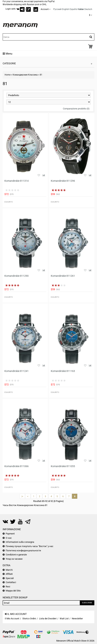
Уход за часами (14, 559)
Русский (57, 9)
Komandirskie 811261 (63, 276)
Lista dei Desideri (48, 619)
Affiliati (9, 574)
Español (74, 9)
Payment (10, 534)
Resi (8, 587)
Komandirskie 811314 (17, 181)
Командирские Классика (25, 75)
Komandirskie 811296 (63, 181)
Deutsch (88, 9)
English (66, 9)
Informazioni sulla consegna (20, 542)
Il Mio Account (12, 619)
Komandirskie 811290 (17, 276)
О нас (9, 538)
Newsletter (77, 619)
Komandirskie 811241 (17, 371)
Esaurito (9, 202)
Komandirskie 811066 (17, 466)
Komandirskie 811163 (63, 371)
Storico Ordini (29, 619)
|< (22, 496)
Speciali (10, 578)
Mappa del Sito (13, 591)
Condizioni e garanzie (16, 555)
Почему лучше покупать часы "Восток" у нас (29, 546)
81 (41, 75)
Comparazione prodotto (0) (76, 109)
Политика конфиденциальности (23, 550)
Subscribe (87, 603)
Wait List (64, 619)
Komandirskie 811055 (63, 466)
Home (8, 75)
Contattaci (11, 582)
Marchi (9, 570)
